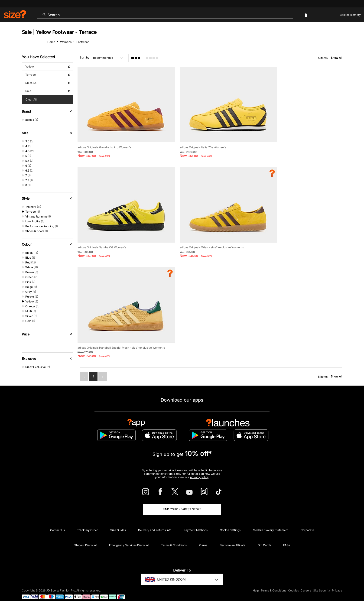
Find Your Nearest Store (182, 503)
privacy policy (199, 470)
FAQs (287, 539)
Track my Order (88, 524)
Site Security (322, 584)
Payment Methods (196, 524)
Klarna (203, 539)
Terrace (48, 75)
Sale (48, 91)
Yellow (48, 67)
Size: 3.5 (48, 83)
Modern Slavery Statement (271, 524)
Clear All (31, 99)
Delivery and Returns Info (155, 524)
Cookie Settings (230, 524)
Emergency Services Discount (129, 539)
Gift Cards (264, 539)
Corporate (307, 524)
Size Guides (118, 524)
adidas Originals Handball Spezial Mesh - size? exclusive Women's (213, 232)
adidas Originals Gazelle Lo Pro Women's (104, 139)
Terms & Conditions (174, 539)
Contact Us (57, 524)
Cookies (293, 584)
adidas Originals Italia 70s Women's (193, 139)
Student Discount (86, 539)
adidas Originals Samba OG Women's (286, 139)
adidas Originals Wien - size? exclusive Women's (110, 232)
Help (256, 584)
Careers (306, 584)
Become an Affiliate (233, 539)
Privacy (337, 584)
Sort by (85, 57)
